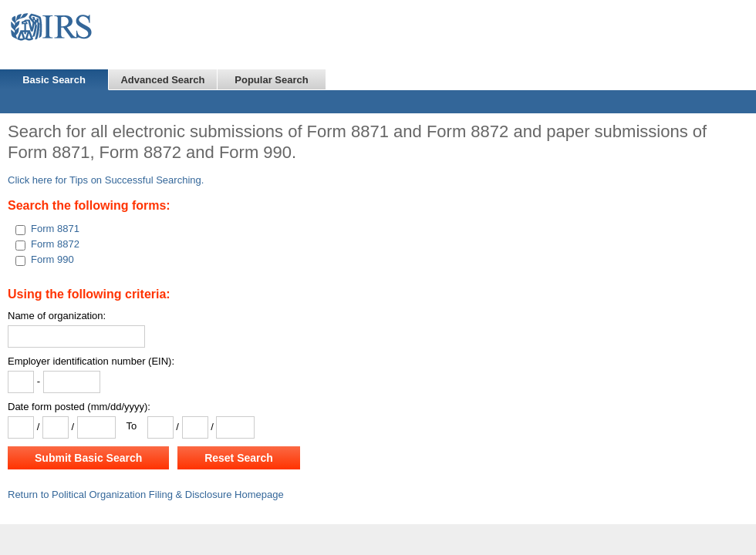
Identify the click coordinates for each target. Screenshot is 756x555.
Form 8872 (55, 244)
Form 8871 (55, 229)
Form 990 (52, 259)
